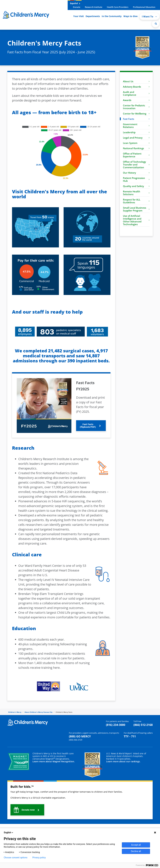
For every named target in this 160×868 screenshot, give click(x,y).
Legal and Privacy (136, 138)
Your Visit (79, 16)
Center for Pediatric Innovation (136, 107)
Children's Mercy (15, 712)
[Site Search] (155, 24)
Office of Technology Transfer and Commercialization (136, 165)
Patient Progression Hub (136, 179)
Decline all (136, 851)
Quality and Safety (136, 186)
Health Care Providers (118, 7)
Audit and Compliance (136, 93)
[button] (91, 426)
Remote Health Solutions (136, 193)
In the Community (112, 16)
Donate (77, 7)
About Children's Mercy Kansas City (39, 712)
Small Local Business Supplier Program (136, 209)
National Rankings (136, 148)
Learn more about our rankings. (123, 761)
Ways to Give (130, 16)
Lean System (136, 143)
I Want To (149, 16)
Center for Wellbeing (136, 114)
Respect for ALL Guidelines (136, 201)
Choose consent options (16, 858)
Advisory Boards (136, 87)
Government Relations (136, 126)
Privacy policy (39, 858)
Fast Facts (136, 119)
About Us (136, 81)
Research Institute (94, 7)
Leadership (136, 132)
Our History (136, 173)
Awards (136, 100)
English (9, 832)
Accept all (136, 845)
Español (75, 3)
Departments (93, 16)
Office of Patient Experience (136, 155)
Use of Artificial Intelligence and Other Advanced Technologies (136, 220)
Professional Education (144, 7)
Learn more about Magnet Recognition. (54, 761)
